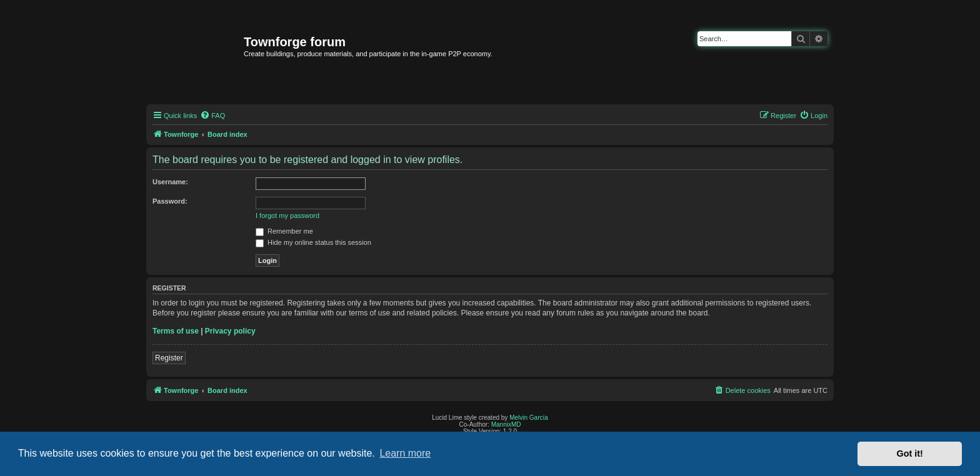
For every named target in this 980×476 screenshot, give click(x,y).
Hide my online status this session (313, 242)
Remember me (284, 231)
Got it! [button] (910, 454)
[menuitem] (212, 116)
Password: (170, 201)
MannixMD (506, 424)
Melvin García (529, 418)
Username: (170, 182)
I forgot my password (287, 216)
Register (169, 358)
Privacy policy (230, 331)
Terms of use (176, 331)
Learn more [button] (405, 453)
